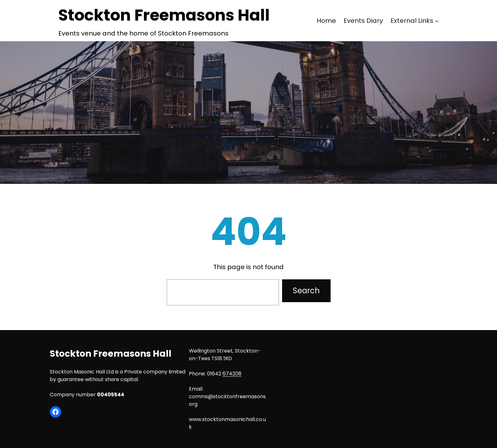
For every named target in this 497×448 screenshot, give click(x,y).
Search (306, 291)
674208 (232, 374)
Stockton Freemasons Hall (164, 15)
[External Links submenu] (437, 21)
